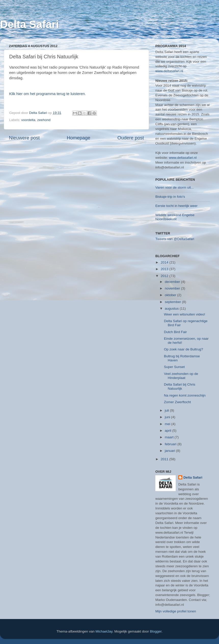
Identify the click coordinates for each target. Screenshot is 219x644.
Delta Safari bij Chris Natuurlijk (180, 386)
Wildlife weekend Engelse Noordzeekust (175, 217)
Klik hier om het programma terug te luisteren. (47, 94)
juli (167, 410)
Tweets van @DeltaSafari (175, 239)
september (173, 302)
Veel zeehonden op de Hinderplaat (181, 376)
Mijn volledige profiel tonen (176, 611)
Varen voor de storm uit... (175, 187)
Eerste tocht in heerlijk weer (176, 206)
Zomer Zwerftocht (177, 402)
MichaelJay (104, 631)
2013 (165, 269)
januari (170, 451)
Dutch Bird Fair (175, 332)
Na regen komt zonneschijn (185, 395)
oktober (171, 295)
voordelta (28, 120)
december (173, 282)
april (168, 431)
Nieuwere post (24, 138)
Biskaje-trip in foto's (170, 197)
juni (168, 417)
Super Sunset (174, 367)
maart (170, 437)
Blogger (156, 631)
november (173, 288)
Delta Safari (29, 24)
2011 (165, 459)
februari (171, 444)
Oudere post (131, 138)
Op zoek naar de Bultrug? (184, 349)
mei (168, 424)
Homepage (78, 138)
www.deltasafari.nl (169, 71)
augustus (172, 308)
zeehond (44, 120)
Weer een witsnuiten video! (185, 314)
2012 (165, 276)
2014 (165, 262)
